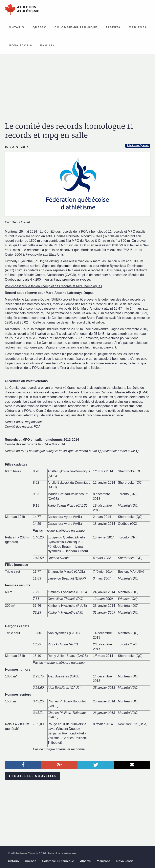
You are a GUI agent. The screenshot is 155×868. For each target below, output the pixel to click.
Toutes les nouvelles (32, 776)
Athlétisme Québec (138, 145)
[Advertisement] (77, 85)
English (48, 45)
